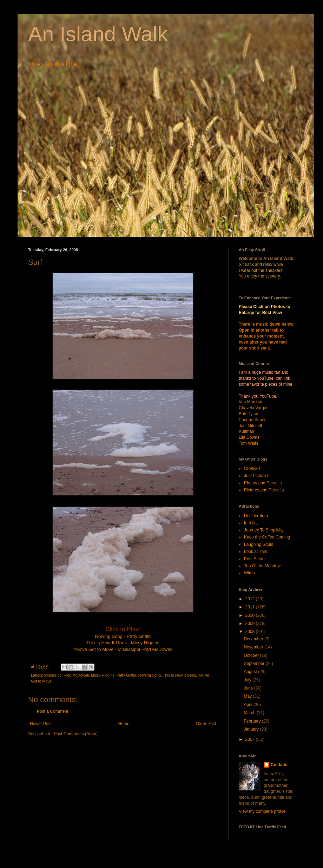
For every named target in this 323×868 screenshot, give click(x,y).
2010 (251, 615)
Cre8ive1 (252, 469)
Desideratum (256, 516)
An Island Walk (98, 34)
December (254, 639)
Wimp (249, 573)
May (248, 696)
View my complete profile (262, 811)
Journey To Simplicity (264, 530)
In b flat (251, 523)
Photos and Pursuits (263, 483)
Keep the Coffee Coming (267, 537)
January (252, 729)
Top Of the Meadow (262, 566)
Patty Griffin (126, 675)
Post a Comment (52, 711)
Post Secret (255, 559)
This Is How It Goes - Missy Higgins (123, 643)
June (249, 688)
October (252, 655)
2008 (251, 632)
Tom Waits (249, 443)
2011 (251, 607)
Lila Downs (249, 437)
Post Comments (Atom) (76, 734)
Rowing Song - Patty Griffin (123, 636)
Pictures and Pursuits (264, 490)
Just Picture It (257, 476)
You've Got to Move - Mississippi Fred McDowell (123, 649)
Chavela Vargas (254, 408)
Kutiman (246, 431)
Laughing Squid (259, 544)
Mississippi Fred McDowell (67, 675)
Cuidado (279, 765)
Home (124, 724)
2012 (251, 599)
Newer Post (41, 724)
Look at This (255, 552)
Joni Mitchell (250, 426)
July (248, 680)
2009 (251, 624)
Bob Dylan (248, 414)
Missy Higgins (103, 675)
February (253, 721)
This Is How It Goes (179, 675)
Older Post (206, 724)
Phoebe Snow (252, 420)
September (255, 664)
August (251, 672)
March (250, 713)
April (248, 705)
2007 (251, 739)
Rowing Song (150, 675)
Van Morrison (251, 402)
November (254, 647)
